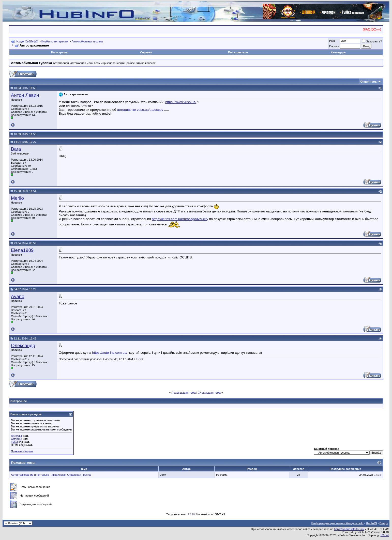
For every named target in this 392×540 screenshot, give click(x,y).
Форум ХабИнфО (27, 41)
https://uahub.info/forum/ (349, 529)
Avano (18, 296)
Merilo (17, 198)
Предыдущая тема (183, 393)
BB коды (16, 436)
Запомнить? (372, 41)
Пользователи (238, 52)
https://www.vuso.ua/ (181, 102)
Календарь (338, 52)
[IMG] (14, 442)
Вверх (384, 523)
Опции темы (369, 82)
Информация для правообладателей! (337, 523)
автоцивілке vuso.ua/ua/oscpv (140, 110)
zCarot (385, 535)
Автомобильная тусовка (87, 41)
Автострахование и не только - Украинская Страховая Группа (51, 475)
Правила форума (22, 451)
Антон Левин (25, 95)
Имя (332, 41)
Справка (146, 52)
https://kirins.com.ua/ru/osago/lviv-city (180, 219)
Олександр (23, 345)
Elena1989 (22, 250)
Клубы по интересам (55, 41)
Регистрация (60, 52)
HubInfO (371, 523)
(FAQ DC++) (372, 29)
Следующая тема (209, 393)
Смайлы (16, 439)
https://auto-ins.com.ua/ (110, 353)
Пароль (334, 46)
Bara (16, 149)
